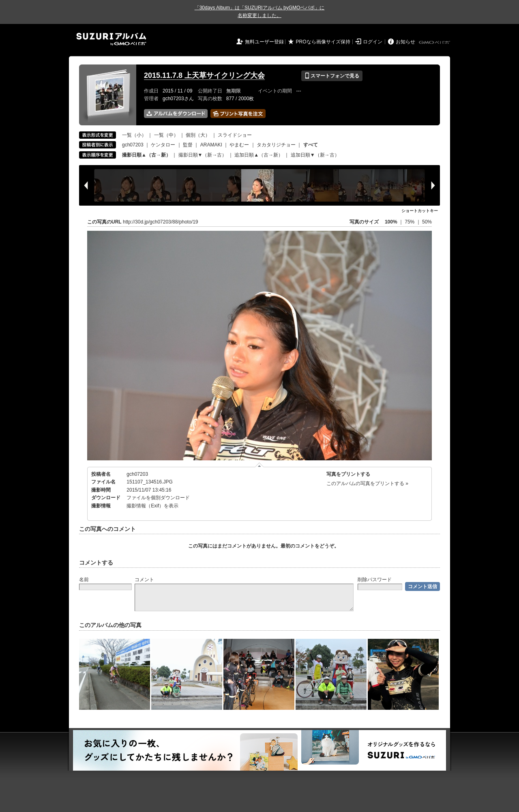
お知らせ (405, 42)
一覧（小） (134, 135)
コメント (144, 580)
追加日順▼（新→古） (315, 155)
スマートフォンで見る (332, 76)
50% (427, 222)
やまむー (239, 145)
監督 (188, 145)
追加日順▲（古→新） (259, 155)
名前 (84, 580)
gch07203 (133, 145)
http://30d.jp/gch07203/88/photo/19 (161, 222)
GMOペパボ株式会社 (435, 43)
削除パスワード (375, 580)
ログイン (373, 42)
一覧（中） (166, 135)
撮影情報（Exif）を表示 (152, 506)
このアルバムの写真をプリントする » (367, 483)
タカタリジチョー (276, 145)
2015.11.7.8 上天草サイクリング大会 (204, 75)
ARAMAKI (211, 145)
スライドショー (235, 135)
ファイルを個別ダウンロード (158, 498)
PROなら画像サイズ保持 (323, 42)
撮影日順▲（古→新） (146, 155)
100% (391, 222)
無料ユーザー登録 (264, 42)
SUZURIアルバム (111, 39)
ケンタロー (163, 145)
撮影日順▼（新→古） (203, 155)
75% (410, 222)
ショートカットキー (420, 211)
